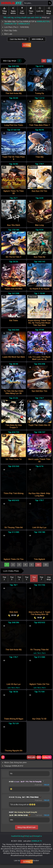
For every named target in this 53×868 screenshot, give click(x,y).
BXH (39, 761)
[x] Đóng (26, 45)
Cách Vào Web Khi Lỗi (18, 39)
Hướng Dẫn (47, 761)
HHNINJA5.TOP (11, 24)
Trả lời (47, 789)
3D (49, 65)
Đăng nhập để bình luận (27, 831)
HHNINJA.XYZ (24, 24)
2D (44, 65)
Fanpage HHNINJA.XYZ (14, 770)
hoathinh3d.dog (17, 840)
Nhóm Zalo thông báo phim (16, 766)
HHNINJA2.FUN (43, 22)
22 (46, 569)
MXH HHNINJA (38, 39)
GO (38, 569)
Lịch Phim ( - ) (17, 27)
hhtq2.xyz (46, 17)
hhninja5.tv (38, 840)
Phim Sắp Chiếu (11, 31)
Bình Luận (8, 34)
